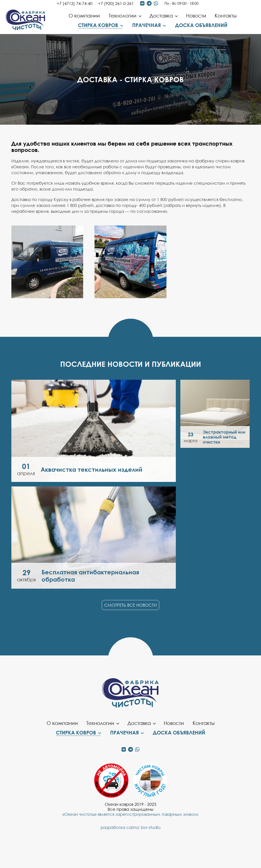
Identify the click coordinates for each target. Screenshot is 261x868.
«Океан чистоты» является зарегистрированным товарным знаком (130, 814)
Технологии (123, 16)
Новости (196, 16)
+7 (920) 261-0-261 (116, 3)
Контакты (226, 16)
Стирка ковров (98, 25)
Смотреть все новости (130, 605)
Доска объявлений (201, 25)
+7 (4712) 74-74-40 (75, 3)
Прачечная (147, 25)
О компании (84, 16)
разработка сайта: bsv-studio (131, 827)
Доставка (161, 16)
